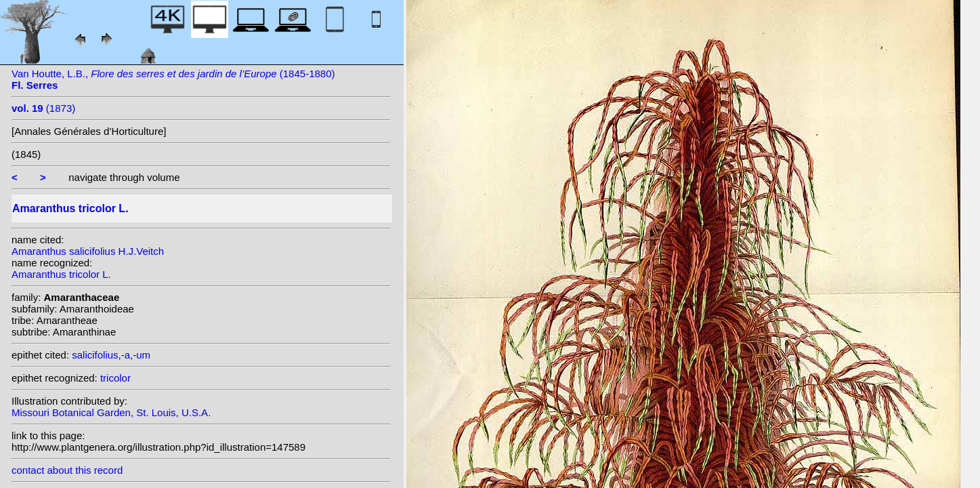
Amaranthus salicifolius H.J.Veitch (88, 251)
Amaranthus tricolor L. (61, 274)
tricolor (115, 378)
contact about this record (67, 470)
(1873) (43, 108)
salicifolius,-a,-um (111, 355)
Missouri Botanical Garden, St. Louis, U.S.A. (111, 412)
